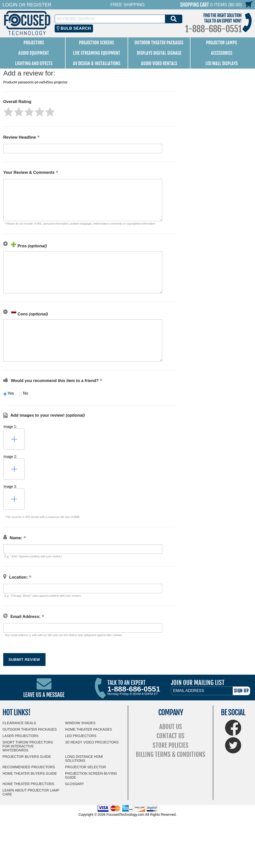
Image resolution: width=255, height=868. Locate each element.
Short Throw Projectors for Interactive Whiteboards (28, 746)
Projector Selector (85, 767)
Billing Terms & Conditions (171, 754)
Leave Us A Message (44, 695)
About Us (171, 727)
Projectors (34, 43)
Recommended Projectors (29, 767)
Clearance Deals (19, 723)
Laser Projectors (20, 736)
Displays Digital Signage (159, 53)
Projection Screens (96, 43)
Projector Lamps (221, 43)
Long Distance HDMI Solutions (84, 759)
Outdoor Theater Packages (159, 43)
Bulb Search (74, 28)
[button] (8, 112)
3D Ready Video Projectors (92, 742)
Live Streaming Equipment (97, 53)
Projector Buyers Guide (27, 757)
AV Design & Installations (97, 63)
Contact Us (171, 736)
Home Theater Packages (89, 729)
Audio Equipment (34, 53)
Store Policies (171, 745)
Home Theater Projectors (28, 784)
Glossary (75, 784)
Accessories (222, 53)
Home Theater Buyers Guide (30, 773)
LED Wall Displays (222, 63)
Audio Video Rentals (159, 63)
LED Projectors (81, 736)
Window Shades (80, 723)
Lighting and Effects (34, 63)
